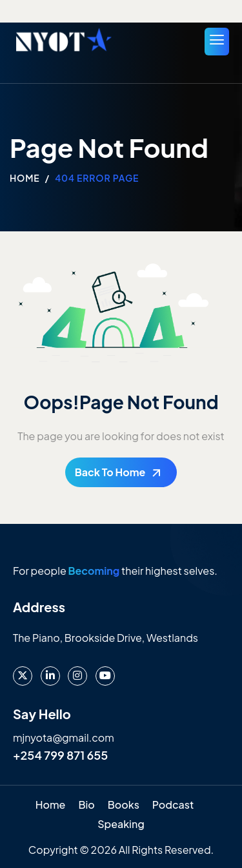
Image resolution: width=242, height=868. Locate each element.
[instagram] (77, 676)
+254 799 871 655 (60, 755)
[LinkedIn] (50, 676)
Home (51, 805)
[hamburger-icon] (217, 42)
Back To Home (110, 472)
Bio (86, 805)
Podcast (173, 805)
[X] (23, 676)
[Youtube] (105, 676)
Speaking (121, 824)
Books (124, 805)
